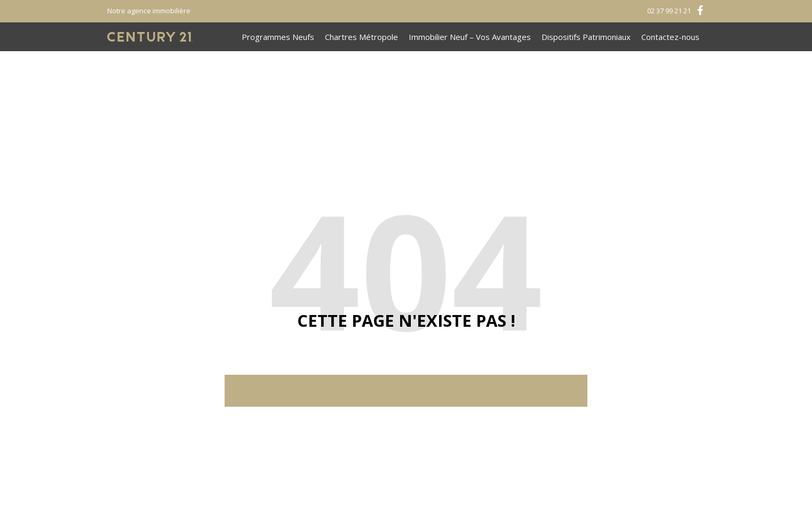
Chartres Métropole (361, 37)
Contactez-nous (670, 37)
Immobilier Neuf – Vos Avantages (470, 37)
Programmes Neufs (278, 37)
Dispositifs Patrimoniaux (586, 37)
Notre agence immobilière (149, 11)
